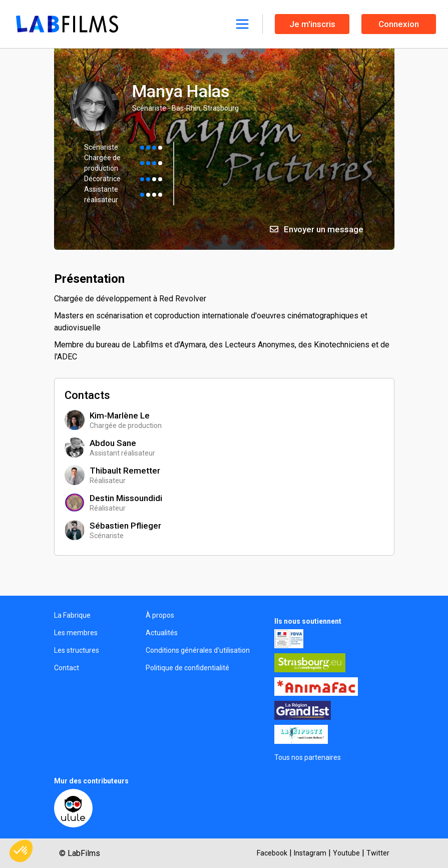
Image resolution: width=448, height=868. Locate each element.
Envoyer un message (317, 229)
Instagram (310, 853)
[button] (21, 851)
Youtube (346, 853)
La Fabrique (72, 615)
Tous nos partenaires (308, 757)
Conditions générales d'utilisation (198, 650)
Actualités (162, 633)
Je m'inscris (312, 24)
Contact (67, 668)
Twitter (378, 853)
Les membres (76, 633)
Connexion (399, 24)
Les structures (77, 650)
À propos (160, 615)
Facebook (272, 853)
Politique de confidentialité (187, 668)
